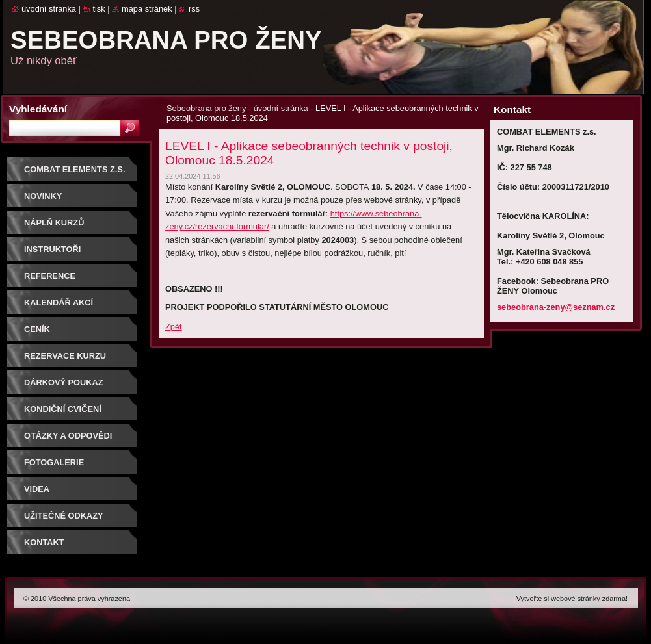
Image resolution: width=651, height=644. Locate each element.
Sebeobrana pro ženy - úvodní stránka (237, 108)
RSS (194, 9)
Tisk (99, 9)
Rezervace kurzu (65, 356)
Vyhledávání (38, 109)
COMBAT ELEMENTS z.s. (74, 169)
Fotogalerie (54, 462)
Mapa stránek (147, 9)
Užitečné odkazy (64, 516)
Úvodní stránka (49, 9)
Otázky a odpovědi (68, 436)
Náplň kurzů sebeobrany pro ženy (76, 227)
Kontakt (44, 542)
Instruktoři (52, 249)
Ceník (37, 329)
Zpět (174, 327)
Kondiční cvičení (63, 409)
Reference (50, 276)
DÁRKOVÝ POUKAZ (64, 382)
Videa (37, 489)
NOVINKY (43, 196)
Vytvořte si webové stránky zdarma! (572, 599)
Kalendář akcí (59, 303)
